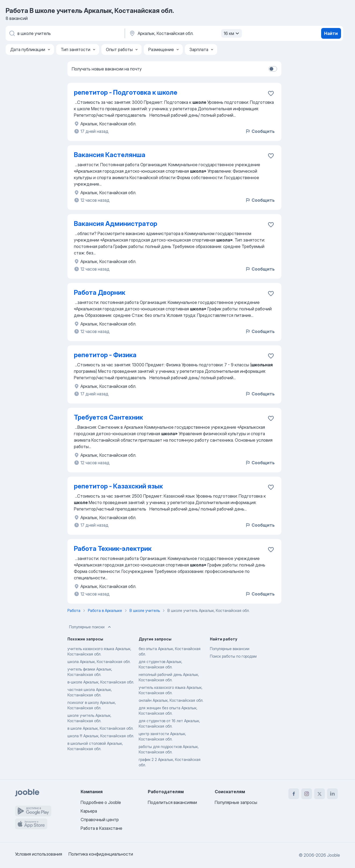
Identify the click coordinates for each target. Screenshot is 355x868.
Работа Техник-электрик (113, 549)
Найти (331, 33)
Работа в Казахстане (101, 828)
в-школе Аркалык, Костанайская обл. (101, 682)
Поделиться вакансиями (172, 802)
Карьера (89, 811)
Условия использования (39, 854)
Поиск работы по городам (233, 656)
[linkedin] (332, 794)
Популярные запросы (236, 802)
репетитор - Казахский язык (118, 486)
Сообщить (260, 131)
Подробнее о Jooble (101, 802)
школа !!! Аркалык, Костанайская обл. (101, 736)
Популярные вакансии (230, 649)
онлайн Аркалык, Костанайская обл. (171, 700)
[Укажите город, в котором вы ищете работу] (185, 33)
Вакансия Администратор (116, 224)
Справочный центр (100, 820)
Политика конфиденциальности (101, 854)
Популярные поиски (91, 627)
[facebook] (294, 794)
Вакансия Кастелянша (110, 155)
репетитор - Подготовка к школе (126, 92)
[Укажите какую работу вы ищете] (65, 33)
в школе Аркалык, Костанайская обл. (101, 728)
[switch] (273, 69)
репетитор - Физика (105, 355)
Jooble (334, 855)
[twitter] (320, 794)
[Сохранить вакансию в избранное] (271, 93)
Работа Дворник (100, 293)
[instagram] (307, 794)
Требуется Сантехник (108, 417)
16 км (232, 33)
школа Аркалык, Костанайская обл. (99, 662)
